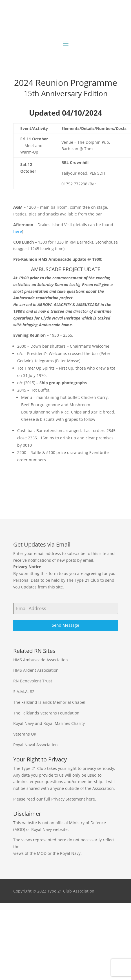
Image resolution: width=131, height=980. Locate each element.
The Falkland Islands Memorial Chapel (49, 702)
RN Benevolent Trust (33, 681)
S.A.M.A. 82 (24, 692)
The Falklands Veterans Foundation (46, 713)
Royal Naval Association (35, 745)
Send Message (65, 625)
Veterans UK (25, 734)
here (18, 231)
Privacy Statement (68, 799)
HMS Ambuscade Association (41, 660)
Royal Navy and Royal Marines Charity (49, 723)
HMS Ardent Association (36, 670)
